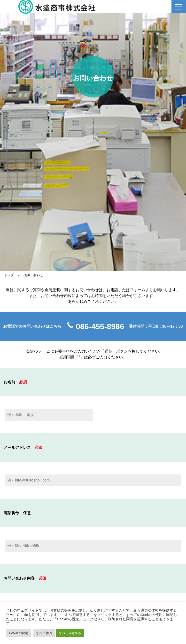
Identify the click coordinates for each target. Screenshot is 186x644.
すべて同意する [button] (70, 633)
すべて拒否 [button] (44, 633)
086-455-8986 (100, 326)
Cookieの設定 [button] (19, 633)
